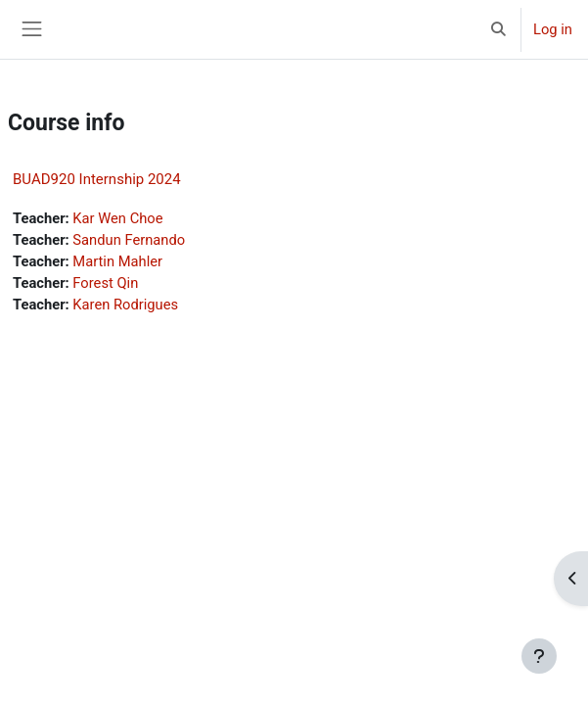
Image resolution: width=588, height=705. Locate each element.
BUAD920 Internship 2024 (97, 179)
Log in (553, 29)
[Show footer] (539, 656)
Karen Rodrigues (125, 305)
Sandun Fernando (129, 240)
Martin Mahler (117, 261)
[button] (499, 29)
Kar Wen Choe (117, 218)
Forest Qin (105, 283)
